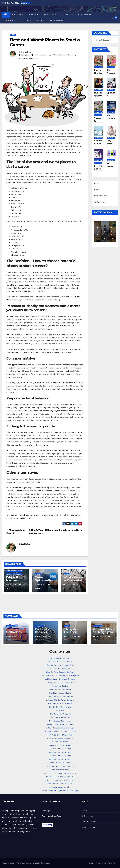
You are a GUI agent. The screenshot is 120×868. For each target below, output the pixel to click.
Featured (98, 115)
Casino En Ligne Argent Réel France (60, 780)
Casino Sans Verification (60, 717)
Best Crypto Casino (60, 658)
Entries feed (87, 816)
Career (13, 35)
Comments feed (89, 822)
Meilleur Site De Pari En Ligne (60, 724)
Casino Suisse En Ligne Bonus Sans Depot (60, 791)
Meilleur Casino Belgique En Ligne (60, 679)
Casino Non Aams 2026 (60, 763)
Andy (105, 235)
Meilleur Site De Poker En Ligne (60, 700)
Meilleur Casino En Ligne (60, 749)
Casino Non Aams (60, 742)
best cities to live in (42, 55)
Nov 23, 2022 (101, 636)
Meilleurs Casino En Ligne (60, 784)
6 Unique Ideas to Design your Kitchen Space (103, 632)
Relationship (85, 15)
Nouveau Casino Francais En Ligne (60, 731)
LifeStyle (67, 15)
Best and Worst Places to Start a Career (45, 42)
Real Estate (39, 626)
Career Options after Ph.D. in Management (44, 582)
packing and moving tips (28, 58)
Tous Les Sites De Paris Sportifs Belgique (60, 676)
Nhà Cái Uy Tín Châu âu (60, 714)
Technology (12, 21)
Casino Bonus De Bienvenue (60, 738)
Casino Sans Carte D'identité (60, 696)
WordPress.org (88, 827)
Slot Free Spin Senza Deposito (60, 766)
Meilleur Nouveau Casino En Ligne (60, 728)
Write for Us (56, 21)
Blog (96, 183)
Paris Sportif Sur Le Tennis (60, 703)
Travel (28, 21)
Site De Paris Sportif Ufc (60, 707)
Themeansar (45, 863)
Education (98, 67)
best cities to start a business (63, 55)
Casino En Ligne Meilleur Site (60, 665)
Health (33, 15)
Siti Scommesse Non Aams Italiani (60, 682)
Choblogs (46, 811)
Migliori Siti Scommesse (60, 745)
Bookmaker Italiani (60, 770)
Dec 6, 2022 (13, 636)
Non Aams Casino (60, 686)
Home (97, 190)
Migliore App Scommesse (60, 689)
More (41, 21)
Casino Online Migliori (60, 669)
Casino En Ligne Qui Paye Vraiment (60, 773)
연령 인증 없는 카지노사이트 (60, 735)
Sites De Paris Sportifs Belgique (60, 672)
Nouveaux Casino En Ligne (60, 787)
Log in (85, 810)
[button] (112, 18)
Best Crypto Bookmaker (60, 721)
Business (18, 15)
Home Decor (49, 15)
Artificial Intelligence (14, 571)
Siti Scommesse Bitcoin (60, 693)
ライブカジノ (60, 710)
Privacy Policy (100, 196)
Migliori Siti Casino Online (60, 662)
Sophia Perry (26, 52)
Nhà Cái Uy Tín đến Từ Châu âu (60, 777)
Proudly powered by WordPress (13, 863)
